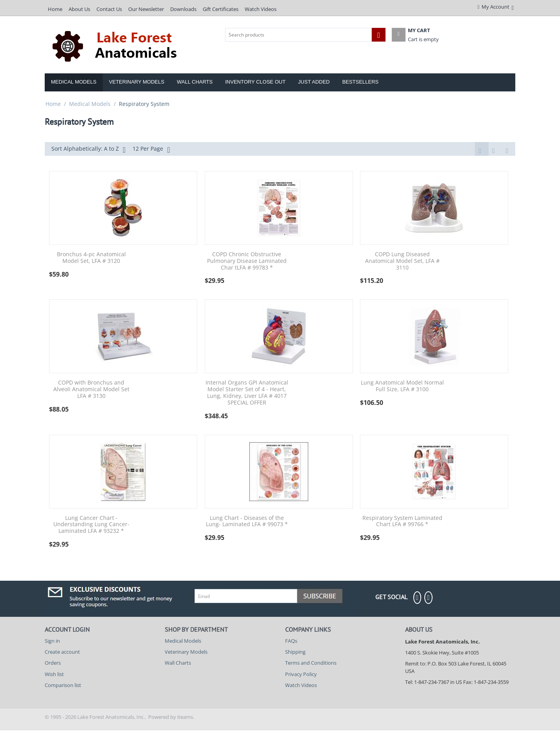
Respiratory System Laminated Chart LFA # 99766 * (402, 522)
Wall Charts (195, 82)
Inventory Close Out (255, 82)
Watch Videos (261, 9)
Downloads (183, 9)
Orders (53, 664)
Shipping (295, 653)
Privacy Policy (301, 675)
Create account (62, 653)
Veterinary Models (137, 82)
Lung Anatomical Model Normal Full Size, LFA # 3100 (402, 387)
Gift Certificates (221, 9)
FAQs (291, 642)
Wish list (54, 675)
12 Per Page (151, 149)
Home (55, 9)
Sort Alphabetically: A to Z (88, 149)
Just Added (314, 82)
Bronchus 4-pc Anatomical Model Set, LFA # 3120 (91, 259)
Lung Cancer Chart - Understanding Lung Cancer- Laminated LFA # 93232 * (91, 525)
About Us (79, 9)
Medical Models (74, 82)
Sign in (52, 642)
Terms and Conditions (311, 664)
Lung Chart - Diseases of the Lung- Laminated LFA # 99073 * (247, 522)
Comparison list (63, 686)
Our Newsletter (146, 9)
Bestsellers (361, 82)
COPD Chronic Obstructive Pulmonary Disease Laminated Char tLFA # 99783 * (247, 262)
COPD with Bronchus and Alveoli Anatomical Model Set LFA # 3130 (91, 390)
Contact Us (109, 9)
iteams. (186, 718)
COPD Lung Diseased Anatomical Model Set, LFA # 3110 (402, 262)
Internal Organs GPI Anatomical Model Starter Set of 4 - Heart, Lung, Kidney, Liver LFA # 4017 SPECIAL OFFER (247, 393)
